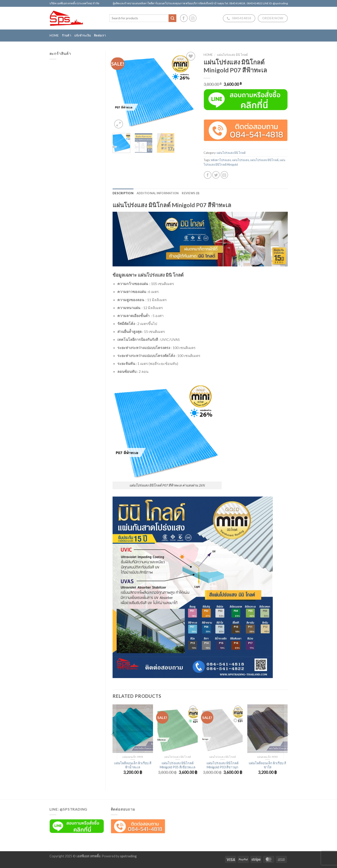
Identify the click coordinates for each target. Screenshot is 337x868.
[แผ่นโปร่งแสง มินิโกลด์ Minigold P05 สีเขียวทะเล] (178, 729)
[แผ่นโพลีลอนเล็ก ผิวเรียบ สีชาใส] (267, 729)
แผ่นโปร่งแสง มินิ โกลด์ (232, 55)
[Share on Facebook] (208, 175)
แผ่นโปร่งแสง (240, 160)
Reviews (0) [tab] (191, 193)
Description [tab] (123, 193)
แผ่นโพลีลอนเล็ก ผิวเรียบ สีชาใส (267, 765)
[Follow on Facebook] (184, 18)
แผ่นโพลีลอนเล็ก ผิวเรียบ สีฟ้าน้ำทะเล (133, 765)
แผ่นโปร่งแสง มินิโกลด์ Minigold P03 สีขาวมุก (223, 765)
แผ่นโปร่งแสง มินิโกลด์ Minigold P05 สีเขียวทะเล (178, 765)
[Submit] (172, 18)
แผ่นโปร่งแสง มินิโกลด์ (264, 160)
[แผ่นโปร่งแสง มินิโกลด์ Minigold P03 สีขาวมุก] (223, 729)
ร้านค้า (66, 35)
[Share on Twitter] (216, 175)
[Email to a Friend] (224, 175)
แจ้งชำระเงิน (82, 35)
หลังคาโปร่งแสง (221, 160)
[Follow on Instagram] (193, 18)
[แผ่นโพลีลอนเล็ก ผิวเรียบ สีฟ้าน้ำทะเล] (133, 729)
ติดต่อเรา (100, 35)
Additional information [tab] (158, 193)
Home (54, 35)
